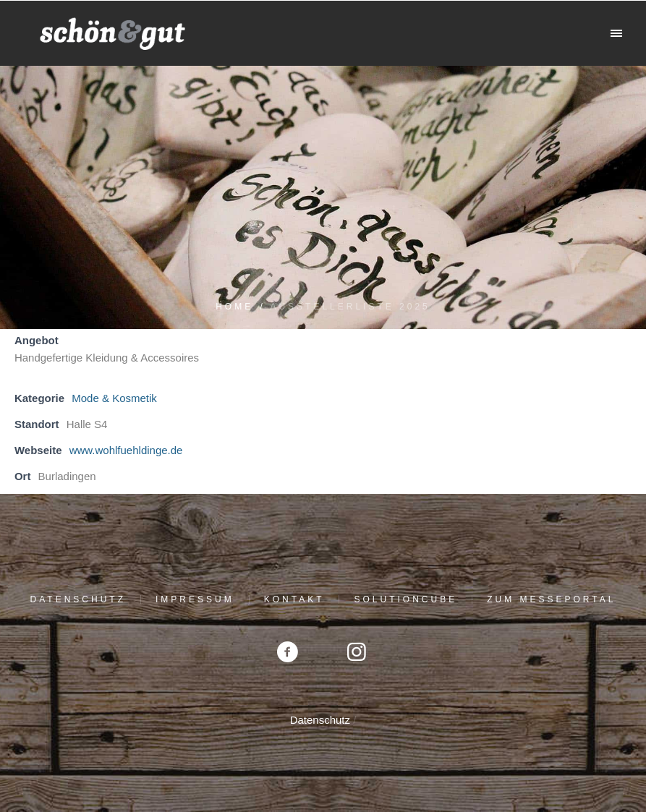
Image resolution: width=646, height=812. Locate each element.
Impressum (195, 599)
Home (234, 307)
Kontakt (294, 599)
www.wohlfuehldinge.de (126, 450)
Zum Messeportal (551, 599)
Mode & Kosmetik (114, 398)
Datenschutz (78, 599)
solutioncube (405, 599)
